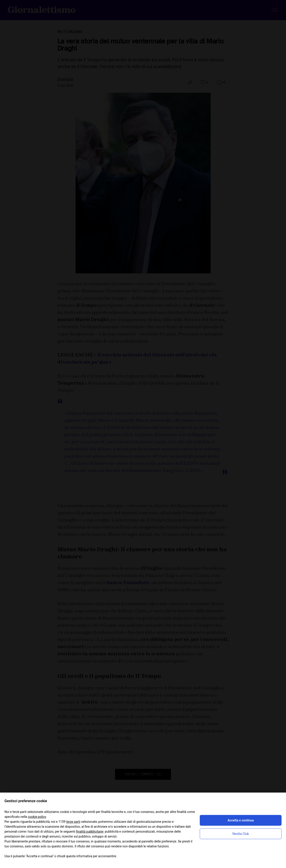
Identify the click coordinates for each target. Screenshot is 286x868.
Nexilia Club (241, 834)
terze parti (73, 822)
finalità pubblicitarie (90, 832)
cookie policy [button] (37, 817)
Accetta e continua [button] (241, 820)
